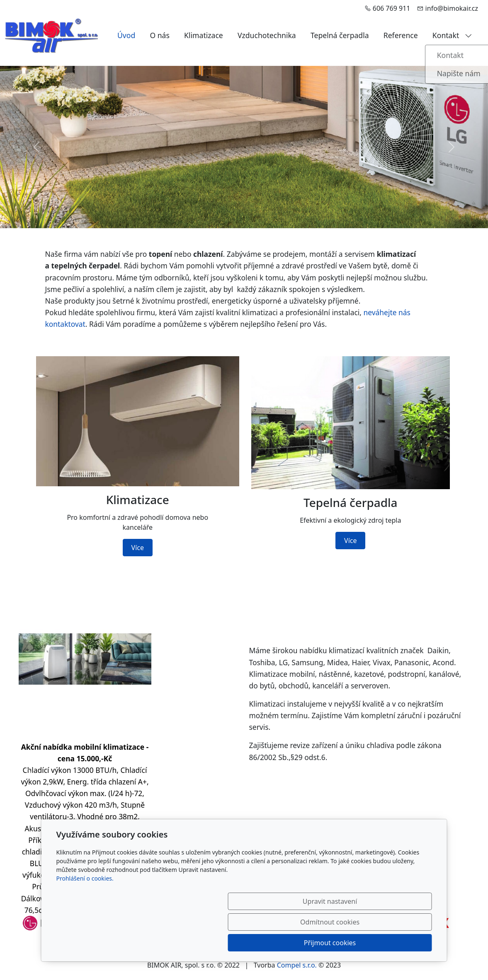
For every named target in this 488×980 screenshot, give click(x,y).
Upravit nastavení (226, 943)
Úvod (126, 35)
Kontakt (452, 35)
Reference (401, 35)
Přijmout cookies (392, 943)
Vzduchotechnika (267, 35)
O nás (160, 35)
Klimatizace (204, 35)
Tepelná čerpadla (340, 35)
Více (138, 548)
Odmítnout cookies (309, 943)
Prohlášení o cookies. (85, 920)
